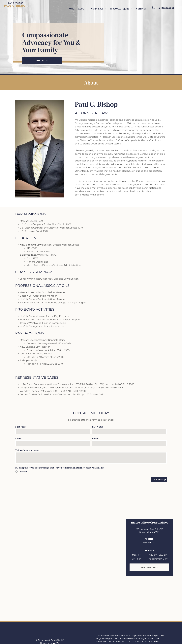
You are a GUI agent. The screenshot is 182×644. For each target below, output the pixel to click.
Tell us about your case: (27, 450)
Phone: (96, 438)
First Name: (21, 427)
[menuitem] (71, 9)
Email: (18, 438)
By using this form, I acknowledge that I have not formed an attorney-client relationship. (60, 468)
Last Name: (98, 427)
